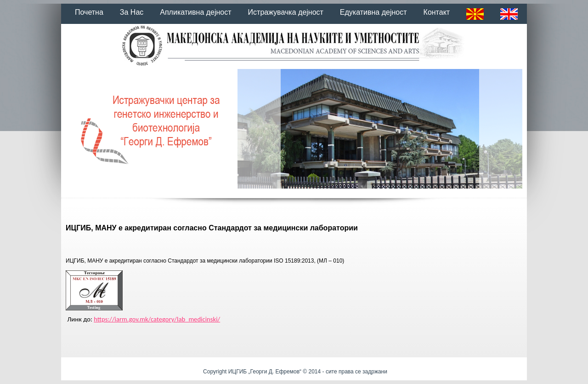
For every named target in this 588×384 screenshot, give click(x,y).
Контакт (437, 12)
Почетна (89, 12)
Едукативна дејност (373, 12)
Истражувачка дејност (286, 12)
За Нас (132, 12)
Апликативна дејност (195, 12)
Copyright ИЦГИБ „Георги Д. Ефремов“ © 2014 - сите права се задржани (295, 372)
